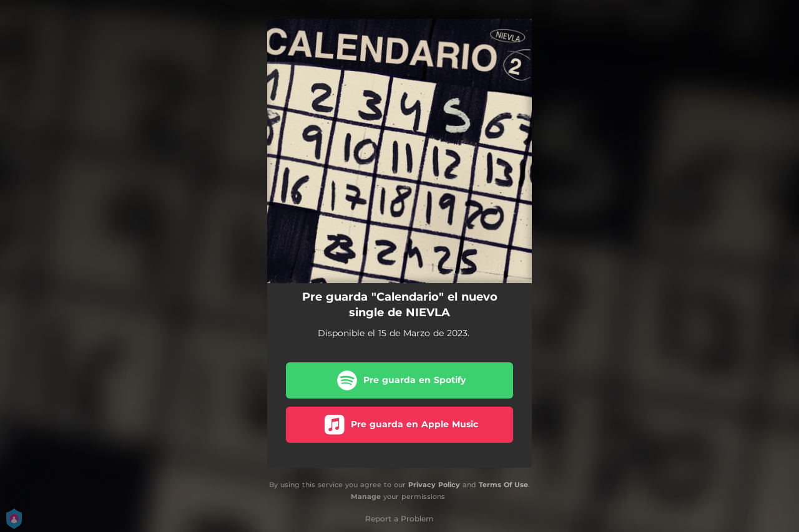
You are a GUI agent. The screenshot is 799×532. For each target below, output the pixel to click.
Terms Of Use (503, 485)
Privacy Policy (434, 485)
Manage (366, 496)
